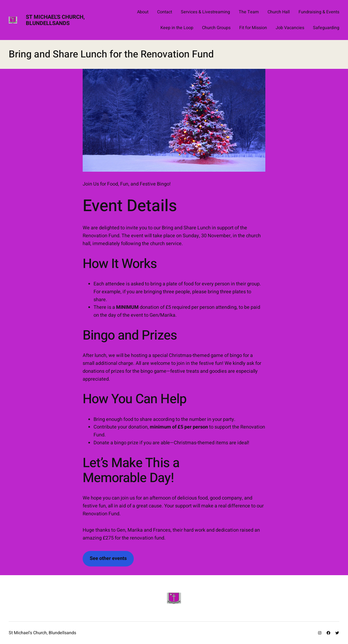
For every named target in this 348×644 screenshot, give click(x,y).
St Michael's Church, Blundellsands (55, 20)
